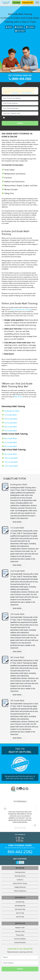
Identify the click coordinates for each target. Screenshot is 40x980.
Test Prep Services (20, 876)
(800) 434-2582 (20, 79)
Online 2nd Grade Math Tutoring (20, 303)
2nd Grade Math (11, 419)
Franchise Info (28, 3)
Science (30, 27)
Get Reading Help (20, 905)
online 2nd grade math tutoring (21, 309)
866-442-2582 (20, 852)
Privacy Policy (15, 93)
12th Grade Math (11, 466)
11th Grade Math (11, 462)
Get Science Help (20, 909)
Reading (19, 27)
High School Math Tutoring (14, 450)
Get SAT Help (20, 917)
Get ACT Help (20, 913)
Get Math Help (20, 902)
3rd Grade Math (11, 423)
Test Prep (20, 31)
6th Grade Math (11, 438)
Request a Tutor (20, 928)
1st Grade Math (11, 415)
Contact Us (20, 880)
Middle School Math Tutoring (15, 434)
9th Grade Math (11, 454)
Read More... (18, 522)
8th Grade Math (11, 446)
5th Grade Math (11, 431)
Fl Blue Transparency (20, 891)
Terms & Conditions (20, 939)
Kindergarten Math (12, 411)
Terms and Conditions (27, 93)
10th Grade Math (11, 458)
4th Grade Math (11, 427)
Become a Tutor (20, 931)
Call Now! (16, 3)
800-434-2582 (18, 397)
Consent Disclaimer (20, 942)
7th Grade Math (11, 442)
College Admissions (20, 887)
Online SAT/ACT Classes (20, 883)
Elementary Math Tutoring (13, 406)
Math (9, 27)
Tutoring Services (20, 872)
